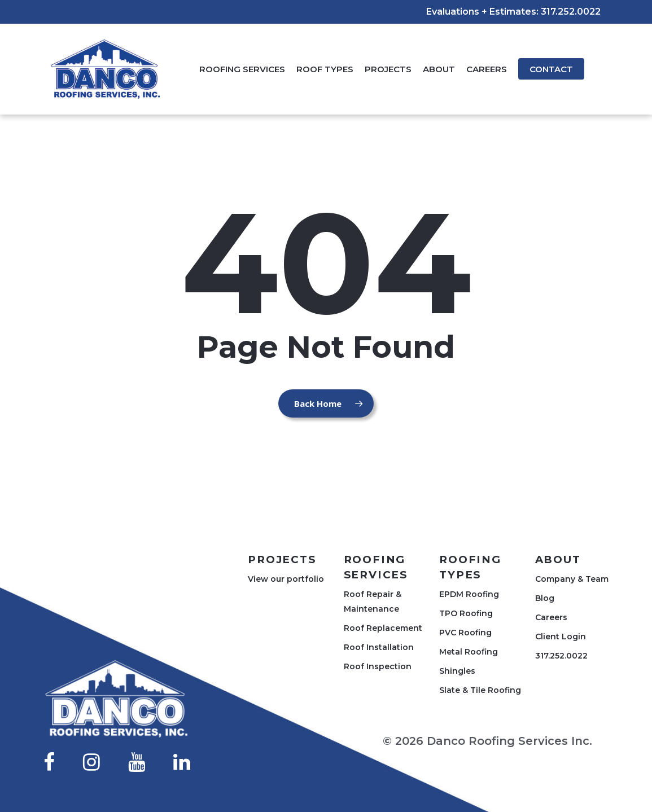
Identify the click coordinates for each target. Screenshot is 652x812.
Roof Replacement (383, 628)
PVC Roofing (465, 633)
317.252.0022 (571, 12)
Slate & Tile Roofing (480, 690)
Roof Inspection (378, 666)
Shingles (457, 671)
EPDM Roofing (469, 594)
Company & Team (572, 579)
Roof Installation (379, 647)
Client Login (561, 637)
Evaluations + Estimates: (482, 12)
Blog (545, 598)
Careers (551, 617)
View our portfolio (286, 579)
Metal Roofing (469, 652)
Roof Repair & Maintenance (373, 602)
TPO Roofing (466, 613)
